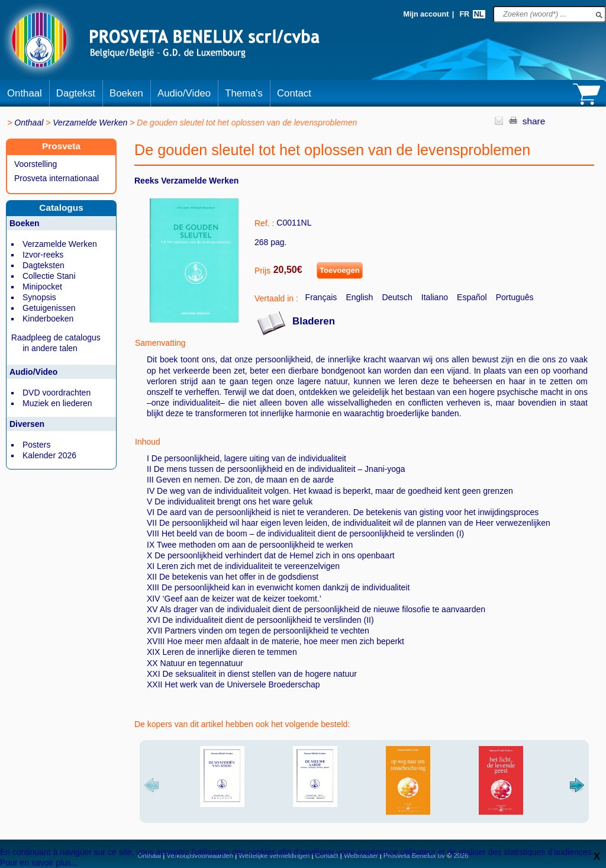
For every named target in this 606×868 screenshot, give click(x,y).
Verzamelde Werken (90, 123)
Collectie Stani (49, 276)
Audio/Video (184, 93)
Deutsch (397, 297)
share (534, 121)
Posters (36, 445)
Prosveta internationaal (57, 178)
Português (515, 297)
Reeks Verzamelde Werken (186, 181)
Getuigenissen (49, 308)
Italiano (435, 297)
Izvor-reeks (43, 255)
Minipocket (42, 287)
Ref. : (264, 223)
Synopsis (39, 297)
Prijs (262, 271)
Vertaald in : (276, 298)
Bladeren (314, 321)
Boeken (126, 93)
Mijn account (426, 14)
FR (464, 14)
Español (472, 297)
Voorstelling (36, 164)
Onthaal (25, 93)
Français (321, 297)
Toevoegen (340, 270)
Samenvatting (160, 343)
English (359, 297)
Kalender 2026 (49, 455)
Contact (294, 93)
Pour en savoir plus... (39, 863)
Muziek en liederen (57, 403)
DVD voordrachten (57, 393)
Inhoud (148, 442)
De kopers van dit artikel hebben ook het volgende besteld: (242, 724)
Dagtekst (76, 93)
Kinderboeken (48, 319)
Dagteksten (43, 265)
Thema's (244, 93)
